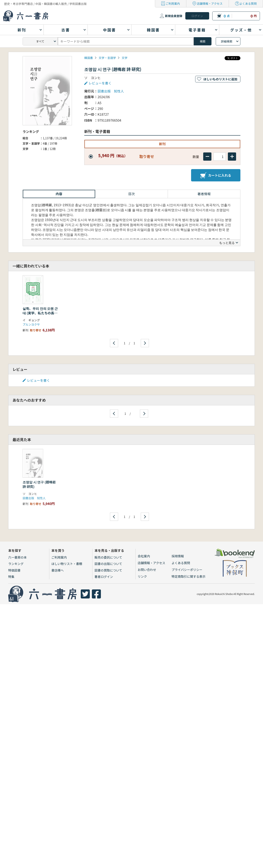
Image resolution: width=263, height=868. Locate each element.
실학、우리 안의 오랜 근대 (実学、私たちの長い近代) (40, 313)
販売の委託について (108, 557)
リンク (142, 576)
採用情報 (178, 556)
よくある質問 (248, 3)
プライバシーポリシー (187, 570)
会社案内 (144, 556)
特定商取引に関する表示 (189, 576)
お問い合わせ (147, 570)
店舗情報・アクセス (210, 3)
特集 (11, 577)
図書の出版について (108, 564)
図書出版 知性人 (111, 91)
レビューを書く (100, 83)
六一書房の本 (17, 557)
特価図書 (14, 570)
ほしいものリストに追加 (220, 79)
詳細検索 (227, 41)
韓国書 (89, 58)
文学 (125, 58)
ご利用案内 (173, 3)
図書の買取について (108, 570)
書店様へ (58, 570)
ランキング (16, 564)
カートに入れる (216, 175)
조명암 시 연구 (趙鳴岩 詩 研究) (39, 484)
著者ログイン (104, 577)
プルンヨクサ (31, 324)
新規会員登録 (174, 16)
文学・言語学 (107, 58)
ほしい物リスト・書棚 (67, 564)
